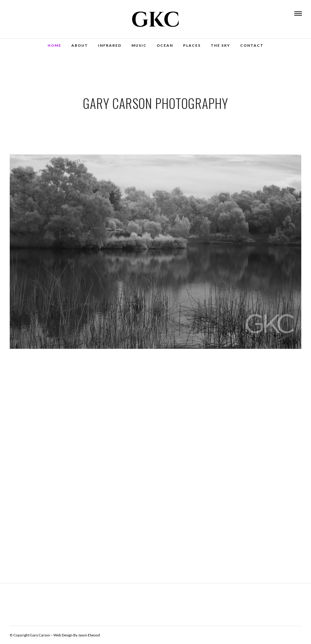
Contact (252, 45)
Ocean (165, 45)
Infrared (110, 45)
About (80, 45)
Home (55, 45)
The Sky (220, 45)
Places (192, 45)
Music (139, 45)
